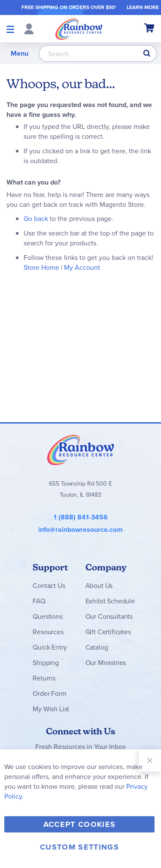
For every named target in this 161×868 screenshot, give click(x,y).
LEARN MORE (143, 7)
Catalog (97, 647)
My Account (82, 267)
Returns (44, 678)
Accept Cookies (80, 824)
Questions (48, 616)
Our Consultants (109, 616)
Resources (48, 632)
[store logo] (79, 29)
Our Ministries (106, 663)
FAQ (39, 601)
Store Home (41, 267)
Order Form (49, 694)
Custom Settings (79, 847)
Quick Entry (50, 647)
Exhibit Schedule (110, 601)
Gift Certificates (108, 632)
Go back (36, 219)
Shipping (46, 663)
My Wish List (51, 709)
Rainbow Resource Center (81, 450)
